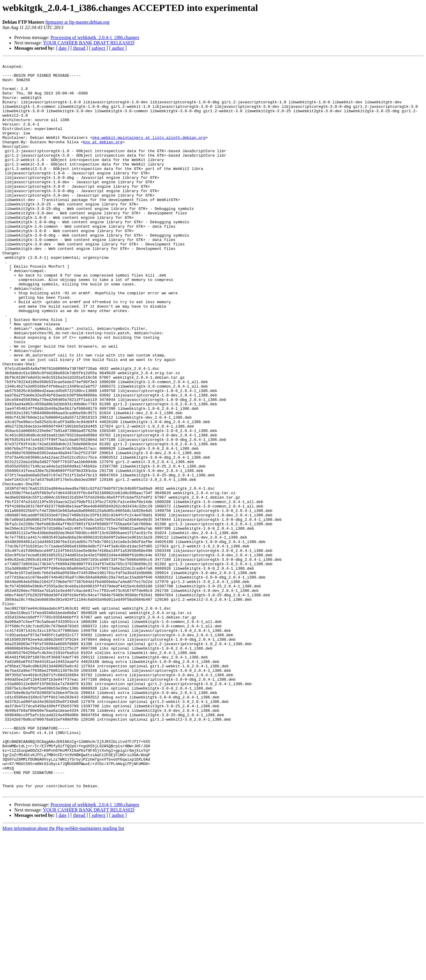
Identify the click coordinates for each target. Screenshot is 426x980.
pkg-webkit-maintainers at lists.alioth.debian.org (149, 153)
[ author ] (118, 48)
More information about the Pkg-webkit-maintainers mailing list (63, 975)
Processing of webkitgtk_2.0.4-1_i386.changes (95, 37)
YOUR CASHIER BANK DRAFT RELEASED (89, 43)
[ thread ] (79, 48)
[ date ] (63, 48)
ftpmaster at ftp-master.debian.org (77, 22)
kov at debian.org (103, 159)
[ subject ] (99, 48)
